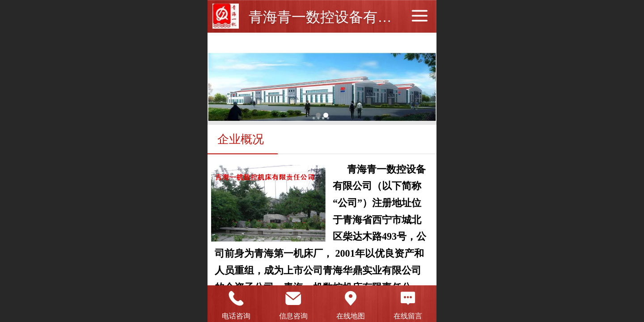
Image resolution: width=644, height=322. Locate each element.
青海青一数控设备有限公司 (335, 17)
